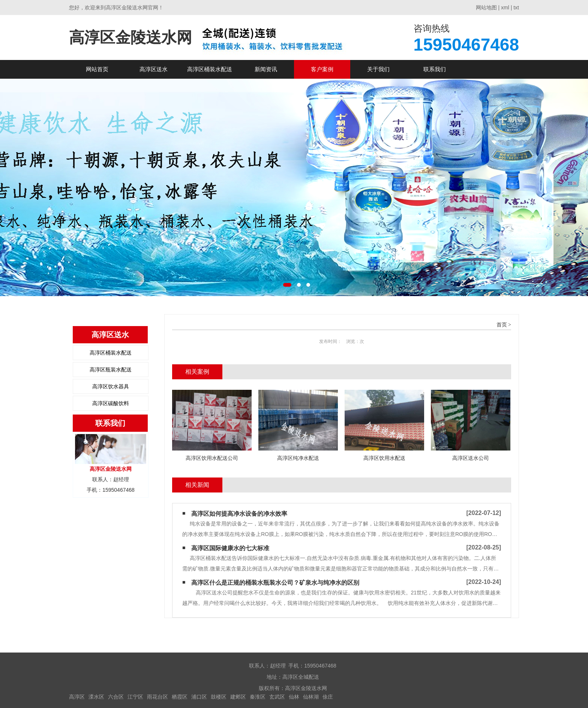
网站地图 (486, 7)
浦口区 (199, 697)
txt (516, 7)
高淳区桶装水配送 (210, 69)
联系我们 (435, 69)
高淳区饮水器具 (111, 386)
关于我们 (378, 69)
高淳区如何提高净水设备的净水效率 (239, 514)
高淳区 (77, 697)
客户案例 (322, 69)
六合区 (116, 697)
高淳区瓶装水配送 (111, 370)
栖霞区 (180, 697)
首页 (502, 325)
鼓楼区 (219, 697)
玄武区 (277, 697)
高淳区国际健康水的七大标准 (230, 548)
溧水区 (96, 697)
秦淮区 (258, 697)
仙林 (294, 697)
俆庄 (328, 697)
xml (505, 7)
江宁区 (135, 697)
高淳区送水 (154, 69)
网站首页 (97, 69)
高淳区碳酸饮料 (111, 403)
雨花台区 (157, 697)
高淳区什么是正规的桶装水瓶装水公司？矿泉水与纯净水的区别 (275, 583)
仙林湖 (311, 697)
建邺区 (238, 697)
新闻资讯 (266, 69)
